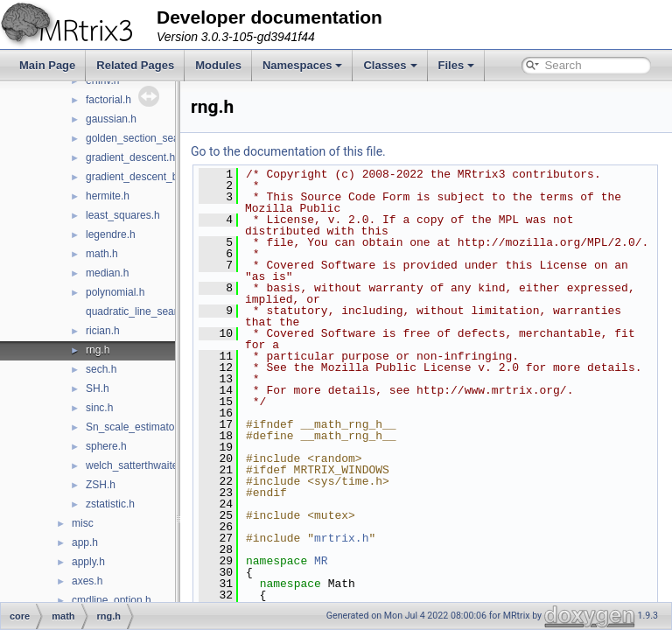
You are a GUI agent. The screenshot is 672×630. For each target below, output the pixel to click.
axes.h (87, 581)
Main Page (47, 65)
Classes (390, 65)
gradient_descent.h (130, 157)
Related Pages (135, 65)
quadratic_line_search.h (141, 311)
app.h (85, 542)
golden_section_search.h (144, 138)
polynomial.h (115, 292)
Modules (218, 65)
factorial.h (108, 100)
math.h (102, 254)
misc (83, 523)
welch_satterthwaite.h (136, 465)
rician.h (103, 331)
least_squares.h (123, 215)
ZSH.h (101, 485)
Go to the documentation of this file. (332, 151)
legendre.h (111, 234)
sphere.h (106, 446)
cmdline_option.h (112, 600)
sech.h (101, 369)
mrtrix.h (385, 561)
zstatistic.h (110, 504)
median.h (107, 273)
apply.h (88, 562)
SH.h (98, 388)
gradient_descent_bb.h (139, 177)
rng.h (98, 350)
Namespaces (303, 65)
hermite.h (108, 196)
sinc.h (99, 408)
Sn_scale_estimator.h (136, 427)
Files (457, 65)
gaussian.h (111, 119)
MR (365, 584)
